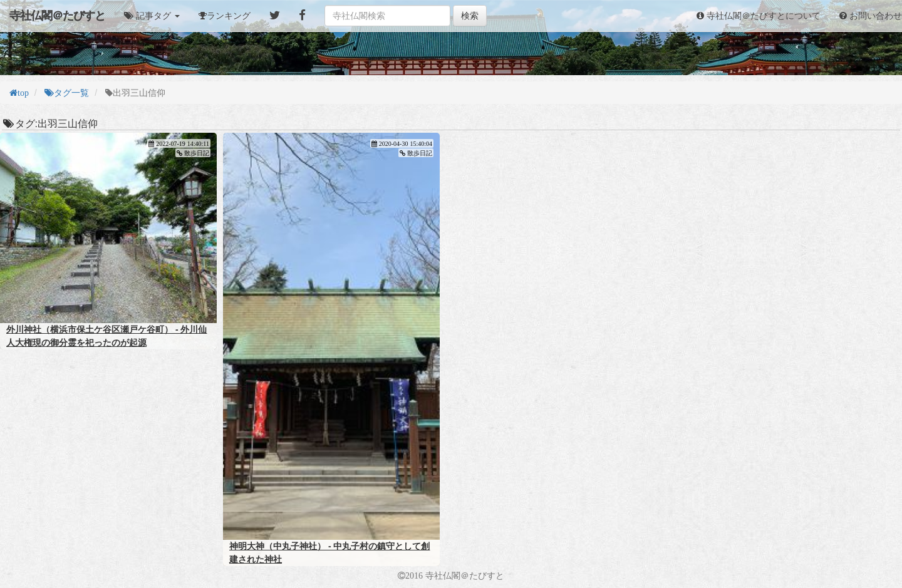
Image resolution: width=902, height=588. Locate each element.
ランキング (229, 16)
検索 (470, 16)
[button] (152, 16)
